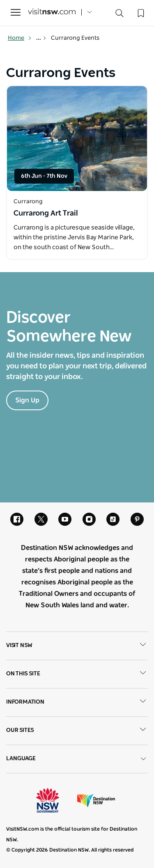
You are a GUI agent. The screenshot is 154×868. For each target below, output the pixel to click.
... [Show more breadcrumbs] (41, 38)
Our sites (77, 731)
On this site (77, 674)
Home (20, 38)
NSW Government (55, 800)
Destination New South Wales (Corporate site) (96, 800)
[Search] (120, 15)
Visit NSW (77, 646)
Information (77, 702)
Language (77, 759)
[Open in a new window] (77, 139)
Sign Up (27, 400)
